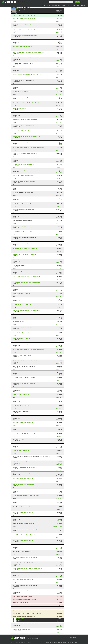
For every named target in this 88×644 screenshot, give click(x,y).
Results (48, 6)
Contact (83, 6)
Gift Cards (73, 6)
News (63, 6)
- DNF (22, 596)
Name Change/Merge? (25, 7)
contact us (34, 637)
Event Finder (56, 6)
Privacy (75, 642)
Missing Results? (15, 7)
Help (78, 6)
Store (68, 6)
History (58, 12)
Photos (18, 12)
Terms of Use (70, 642)
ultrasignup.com (35, 638)
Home (44, 6)
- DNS (26, 611)
